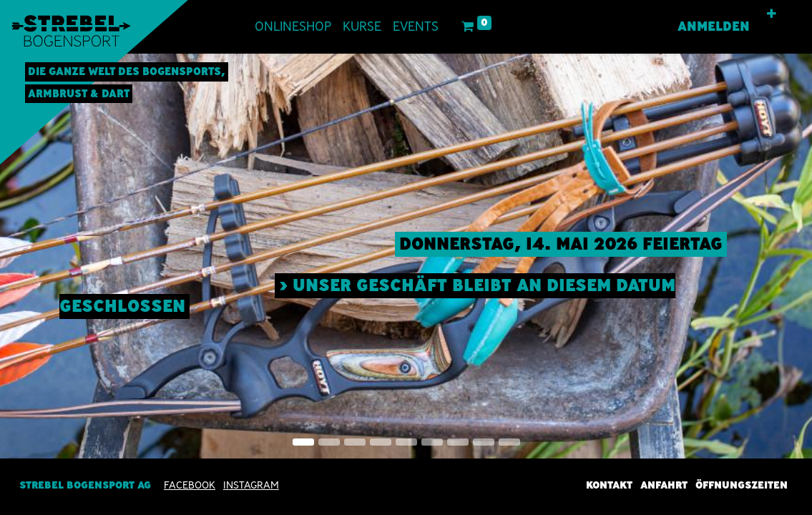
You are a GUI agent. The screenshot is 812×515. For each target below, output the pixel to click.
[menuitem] (293, 27)
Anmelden (714, 26)
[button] (772, 14)
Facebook (190, 485)
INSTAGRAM (251, 485)
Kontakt (609, 485)
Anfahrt (664, 485)
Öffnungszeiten (742, 485)
